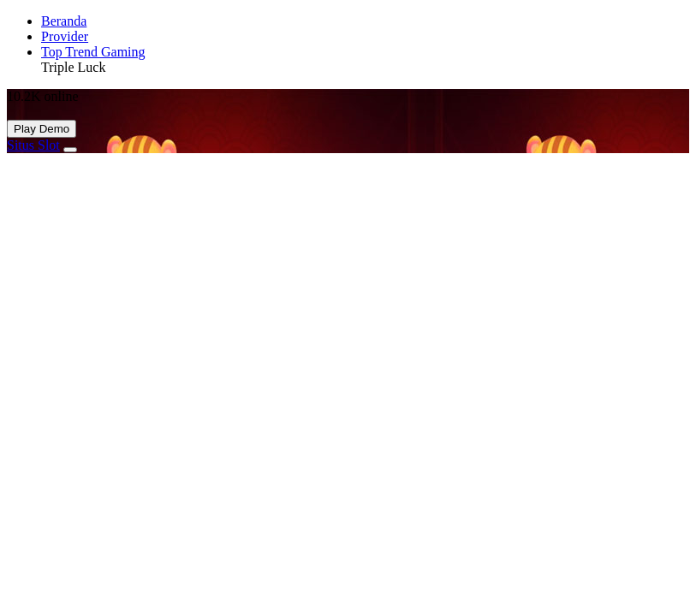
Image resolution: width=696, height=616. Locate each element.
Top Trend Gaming (93, 52)
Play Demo (42, 129)
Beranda (64, 21)
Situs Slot (33, 145)
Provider (65, 36)
